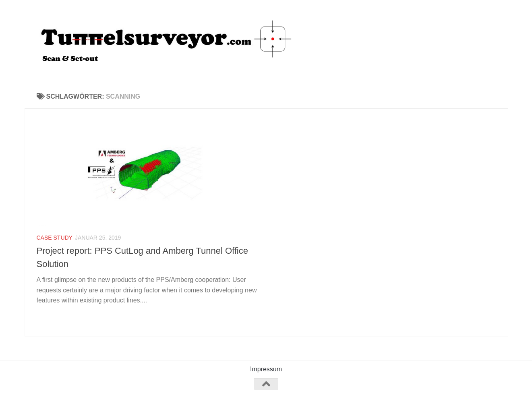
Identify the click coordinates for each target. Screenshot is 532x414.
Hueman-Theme (148, 397)
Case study (55, 238)
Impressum (266, 369)
